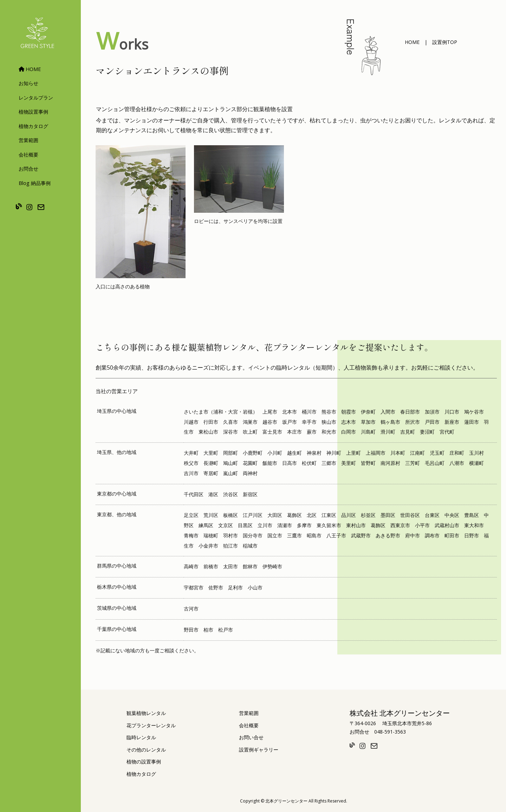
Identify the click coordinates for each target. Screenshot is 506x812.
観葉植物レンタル (146, 713)
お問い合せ (251, 737)
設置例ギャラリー (259, 750)
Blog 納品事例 (35, 183)
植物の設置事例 (144, 762)
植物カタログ (33, 126)
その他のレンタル (146, 750)
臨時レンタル (141, 737)
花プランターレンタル (151, 725)
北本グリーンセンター (286, 801)
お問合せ (28, 169)
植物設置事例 (33, 112)
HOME (30, 69)
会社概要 (28, 155)
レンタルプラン (36, 98)
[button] (412, 42)
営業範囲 (28, 140)
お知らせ (28, 83)
